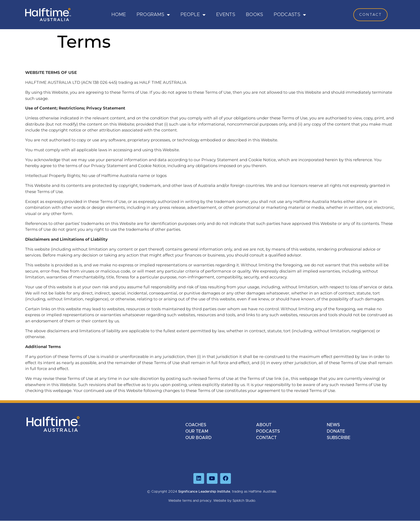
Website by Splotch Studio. (235, 501)
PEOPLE (193, 15)
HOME (119, 15)
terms (187, 501)
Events (226, 15)
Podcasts (290, 15)
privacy (206, 501)
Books (254, 15)
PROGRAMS (153, 15)
